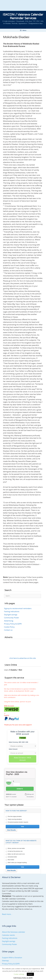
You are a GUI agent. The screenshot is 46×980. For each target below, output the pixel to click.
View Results (11, 830)
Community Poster (12, 618)
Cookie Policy (9, 627)
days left (30, 794)
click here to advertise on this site (23, 658)
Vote (22, 827)
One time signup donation (14, 817)
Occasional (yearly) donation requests (17, 822)
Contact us (8, 630)
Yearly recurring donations (14, 819)
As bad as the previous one (14, 851)
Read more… (7, 914)
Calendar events (8, 935)
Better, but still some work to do (15, 854)
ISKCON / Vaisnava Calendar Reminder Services (23, 16)
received (11, 797)
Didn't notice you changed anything (16, 863)
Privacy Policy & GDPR (13, 624)
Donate (20, 789)
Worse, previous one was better (15, 849)
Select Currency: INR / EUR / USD (18, 742)
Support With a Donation (12, 958)
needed (11, 794)
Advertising (9, 621)
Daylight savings (11, 615)
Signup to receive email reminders (18, 608)
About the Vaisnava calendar (14, 932)
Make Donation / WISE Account (22, 759)
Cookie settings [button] (19, 974)
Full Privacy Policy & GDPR (23, 978)
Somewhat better (11, 857)
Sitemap (5, 961)
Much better (10, 860)
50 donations (30, 797)
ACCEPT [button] (30, 974)
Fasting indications (12, 611)
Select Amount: (13, 749)
